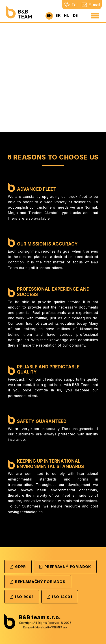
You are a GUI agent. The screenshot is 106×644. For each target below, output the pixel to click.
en (49, 15)
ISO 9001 (22, 597)
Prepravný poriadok (65, 567)
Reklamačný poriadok (38, 582)
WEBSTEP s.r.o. (59, 628)
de (75, 15)
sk (58, 15)
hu (67, 15)
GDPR (18, 567)
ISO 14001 (60, 597)
